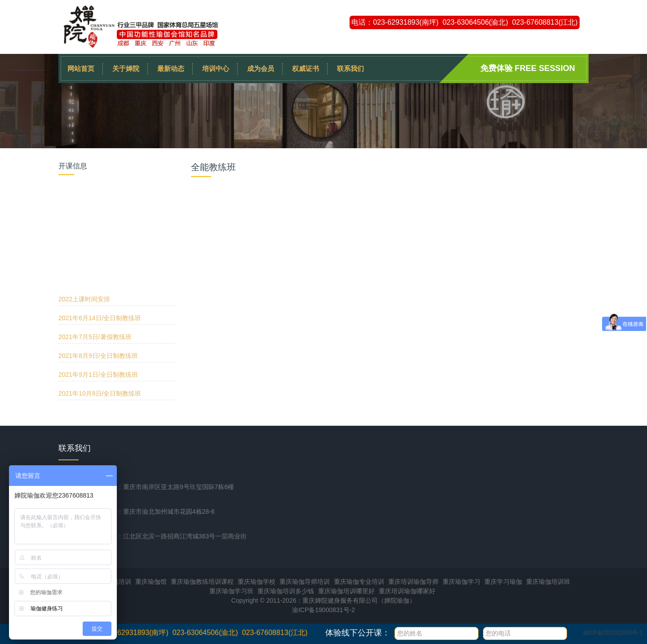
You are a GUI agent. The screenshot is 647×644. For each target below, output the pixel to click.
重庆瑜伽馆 (151, 582)
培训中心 (216, 68)
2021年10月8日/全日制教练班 (100, 289)
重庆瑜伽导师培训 (305, 582)
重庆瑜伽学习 (461, 582)
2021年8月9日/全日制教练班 (98, 251)
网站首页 (81, 68)
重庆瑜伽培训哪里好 (346, 591)
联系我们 (350, 68)
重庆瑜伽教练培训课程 (202, 582)
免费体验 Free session (528, 68)
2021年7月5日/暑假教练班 (95, 233)
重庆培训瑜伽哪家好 (407, 591)
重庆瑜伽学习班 (231, 591)
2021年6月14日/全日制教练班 (100, 214)
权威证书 (306, 68)
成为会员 (261, 68)
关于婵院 (126, 68)
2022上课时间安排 (84, 195)
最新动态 (171, 68)
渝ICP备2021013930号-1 (613, 633)
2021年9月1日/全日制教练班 (98, 270)
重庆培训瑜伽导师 (413, 582)
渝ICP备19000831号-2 (323, 610)
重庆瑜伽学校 (257, 582)
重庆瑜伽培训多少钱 (286, 591)
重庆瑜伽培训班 (548, 582)
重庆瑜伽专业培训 (359, 582)
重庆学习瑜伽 (503, 582)
